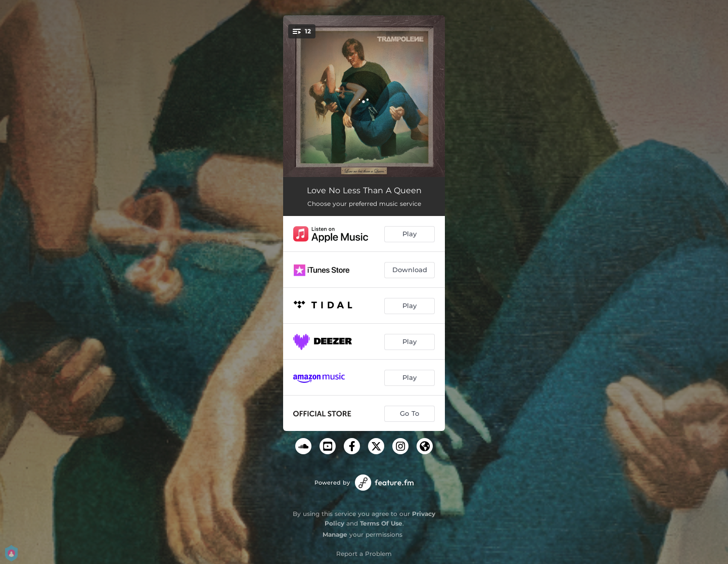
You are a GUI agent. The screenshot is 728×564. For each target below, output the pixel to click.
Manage (335, 534)
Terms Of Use (381, 523)
